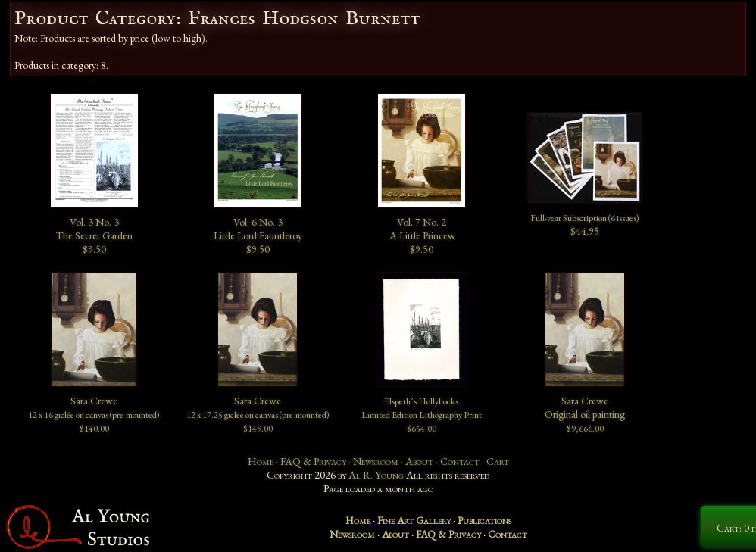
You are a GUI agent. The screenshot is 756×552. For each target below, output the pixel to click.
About (419, 461)
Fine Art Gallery (414, 520)
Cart (498, 461)
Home (261, 461)
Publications (484, 520)
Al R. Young (376, 475)
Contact (460, 461)
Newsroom (376, 461)
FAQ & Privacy (313, 461)
